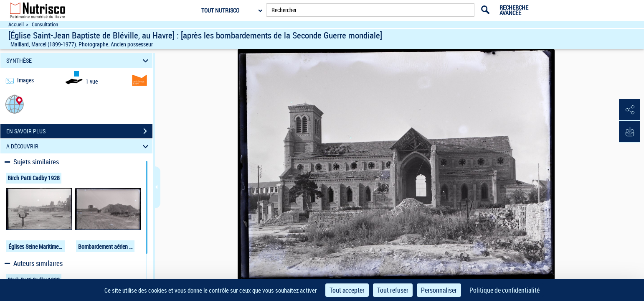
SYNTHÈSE (79, 60)
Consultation (45, 24)
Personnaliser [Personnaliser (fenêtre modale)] (439, 290)
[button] (15, 104)
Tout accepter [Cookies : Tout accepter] (347, 290)
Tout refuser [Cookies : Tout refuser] (393, 290)
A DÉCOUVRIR (79, 146)
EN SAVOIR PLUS (79, 131)
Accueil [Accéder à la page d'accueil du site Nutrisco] (16, 24)
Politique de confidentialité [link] (505, 290)
